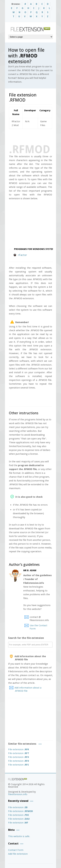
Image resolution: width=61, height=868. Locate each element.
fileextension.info (18, 794)
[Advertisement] (35, 136)
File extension (19, 749)
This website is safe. (19, 836)
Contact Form (16, 850)
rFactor (22, 255)
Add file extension (18, 854)
